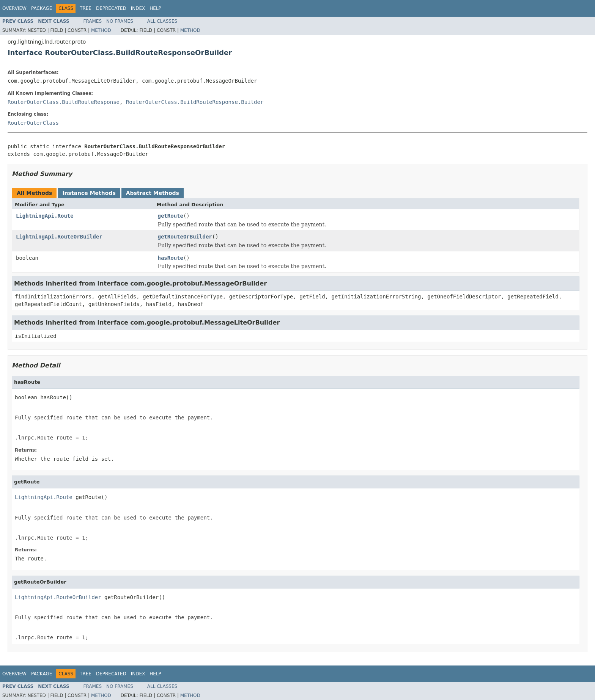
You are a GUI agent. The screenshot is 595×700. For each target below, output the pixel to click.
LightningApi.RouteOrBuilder (59, 237)
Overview (14, 8)
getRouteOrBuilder (185, 237)
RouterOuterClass (33, 123)
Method (101, 30)
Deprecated (111, 8)
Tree (86, 8)
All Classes (162, 21)
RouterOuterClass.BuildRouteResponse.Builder (195, 102)
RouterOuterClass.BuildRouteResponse (64, 102)
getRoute (171, 216)
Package (42, 8)
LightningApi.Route (45, 216)
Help (155, 8)
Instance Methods (89, 193)
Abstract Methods (153, 193)
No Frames (120, 21)
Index (138, 8)
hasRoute (171, 258)
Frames (93, 21)
